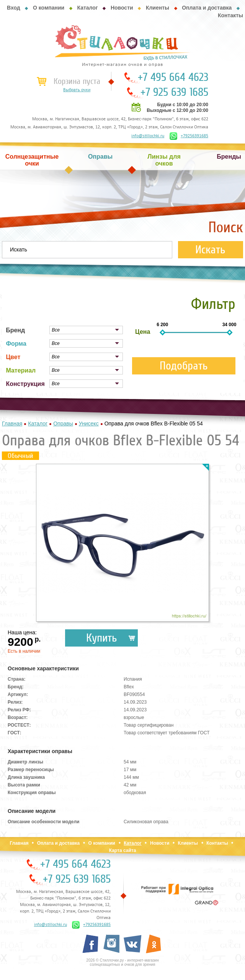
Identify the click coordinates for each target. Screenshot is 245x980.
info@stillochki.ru (148, 136)
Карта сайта (123, 850)
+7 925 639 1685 (174, 92)
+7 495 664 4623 (173, 77)
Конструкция (25, 384)
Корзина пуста (77, 81)
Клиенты (158, 8)
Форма (16, 344)
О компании (49, 8)
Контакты (230, 15)
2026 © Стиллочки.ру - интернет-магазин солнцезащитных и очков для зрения (122, 962)
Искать (210, 250)
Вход (14, 8)
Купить (102, 638)
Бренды (229, 157)
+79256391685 (189, 136)
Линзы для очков (164, 160)
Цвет (13, 357)
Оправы (100, 157)
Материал (21, 370)
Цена (143, 332)
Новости (122, 8)
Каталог (87, 8)
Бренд (15, 330)
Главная (19, 843)
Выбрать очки (77, 90)
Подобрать (184, 366)
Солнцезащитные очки (32, 160)
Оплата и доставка (207, 8)
